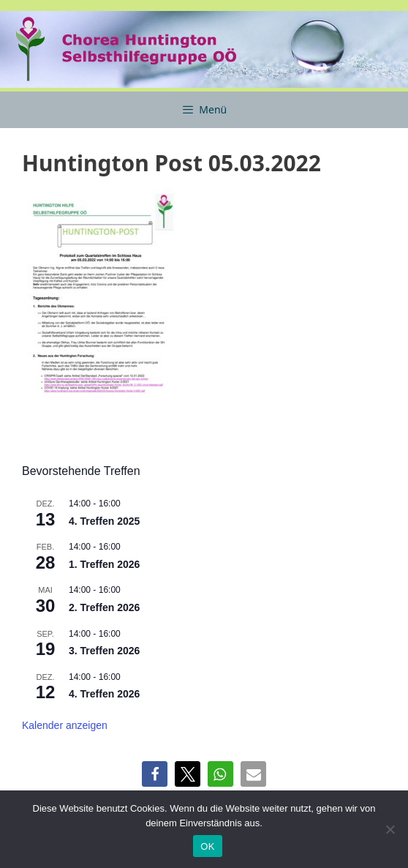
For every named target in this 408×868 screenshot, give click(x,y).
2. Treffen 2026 (104, 607)
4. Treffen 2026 (104, 694)
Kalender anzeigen (65, 725)
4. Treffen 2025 (104, 521)
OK (207, 846)
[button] (155, 774)
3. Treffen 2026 (104, 651)
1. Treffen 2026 (104, 564)
